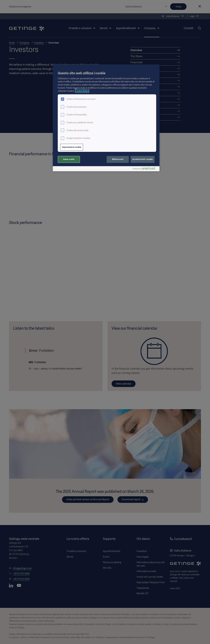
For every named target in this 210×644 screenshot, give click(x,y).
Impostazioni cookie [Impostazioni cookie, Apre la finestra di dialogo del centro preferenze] (72, 147)
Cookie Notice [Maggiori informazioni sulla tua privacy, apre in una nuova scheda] (82, 91)
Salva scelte (69, 159)
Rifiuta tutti (118, 159)
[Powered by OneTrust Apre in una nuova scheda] (145, 169)
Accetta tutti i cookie (143, 159)
